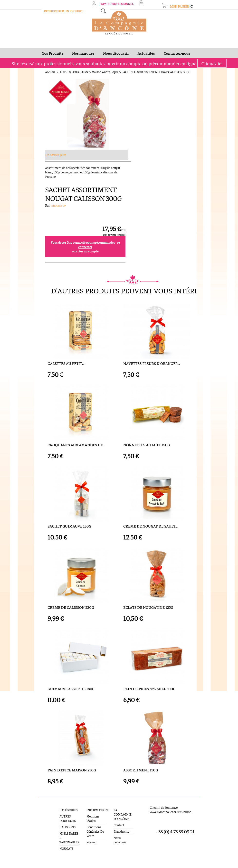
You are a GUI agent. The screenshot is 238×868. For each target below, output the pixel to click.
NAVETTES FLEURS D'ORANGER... (152, 294)
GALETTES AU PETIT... (55, 294)
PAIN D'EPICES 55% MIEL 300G (149, 656)
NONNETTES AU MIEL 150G (147, 385)
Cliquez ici (212, 66)
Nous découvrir (122, 810)
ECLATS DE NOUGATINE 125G (148, 565)
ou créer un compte (167, 148)
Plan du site (120, 803)
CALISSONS (59, 803)
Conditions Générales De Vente (90, 803)
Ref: (130, 102)
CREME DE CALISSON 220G (60, 565)
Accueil (39, 74)
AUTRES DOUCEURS (63, 74)
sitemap (87, 814)
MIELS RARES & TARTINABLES (62, 812)
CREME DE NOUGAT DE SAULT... (150, 475)
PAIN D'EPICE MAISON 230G (61, 746)
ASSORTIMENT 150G (141, 746)
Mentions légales (93, 793)
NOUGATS (58, 820)
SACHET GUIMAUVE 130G (58, 475)
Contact (118, 797)
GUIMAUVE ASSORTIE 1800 (60, 656)
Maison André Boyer (94, 74)
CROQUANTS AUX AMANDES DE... (65, 385)
